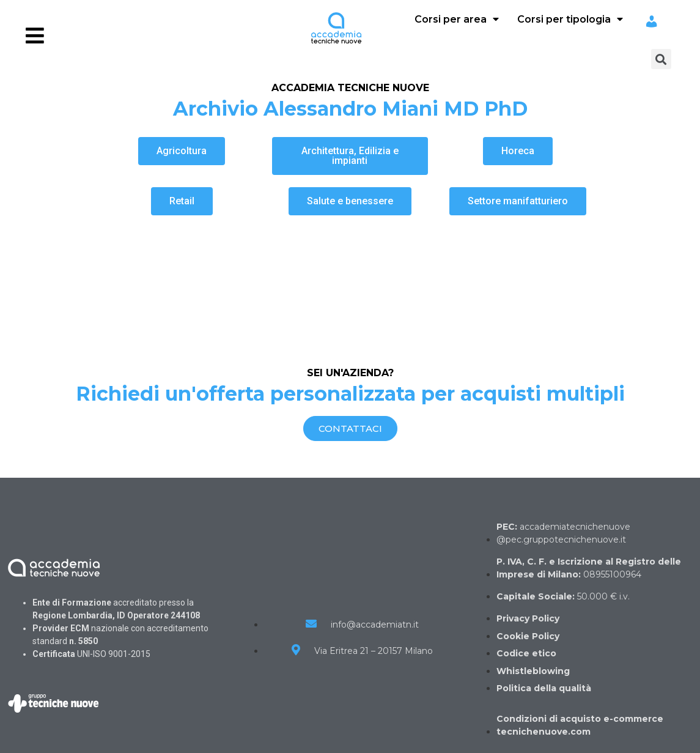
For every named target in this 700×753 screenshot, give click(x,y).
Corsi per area (457, 19)
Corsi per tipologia (570, 19)
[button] (182, 151)
